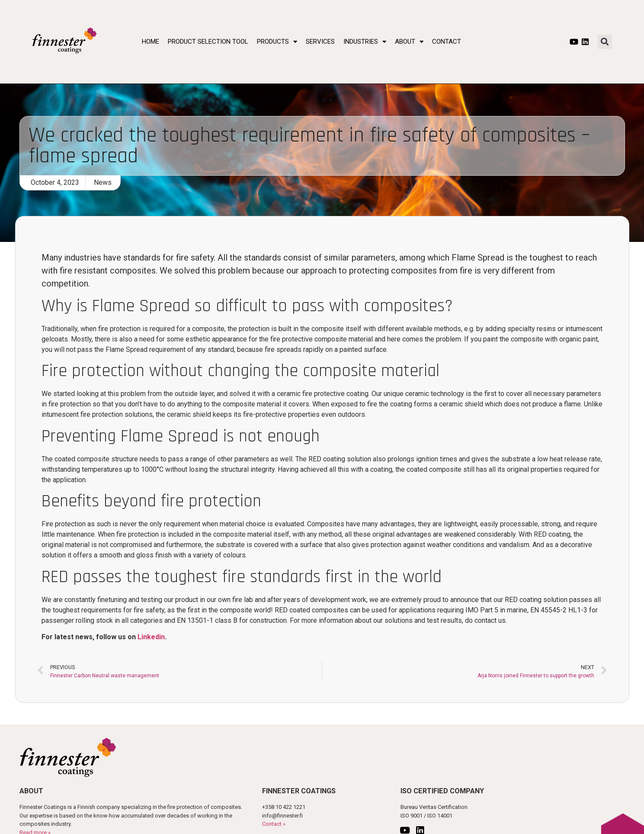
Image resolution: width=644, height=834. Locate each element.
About (409, 42)
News (103, 182)
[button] (605, 42)
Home (151, 42)
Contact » (274, 824)
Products (277, 42)
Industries (365, 42)
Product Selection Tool (208, 42)
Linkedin (151, 637)
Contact (447, 42)
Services (320, 42)
